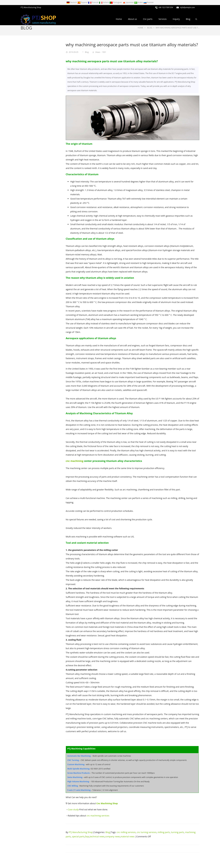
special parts (78, 836)
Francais (94, 2)
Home (119, 19)
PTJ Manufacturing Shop (81, 832)
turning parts (178, 832)
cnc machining (74, 461)
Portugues (116, 2)
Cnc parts (148, 19)
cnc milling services (126, 832)
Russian (148, 2)
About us (132, 19)
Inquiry (176, 19)
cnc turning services (147, 832)
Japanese (128, 2)
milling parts (164, 832)
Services (162, 19)
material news (128, 836)
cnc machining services (98, 816)
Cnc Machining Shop (107, 803)
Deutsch (72, 2)
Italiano (104, 2)
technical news (97, 836)
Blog (188, 19)
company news (113, 836)
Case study (73, 809)
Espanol (83, 2)
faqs (87, 836)
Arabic (139, 2)
